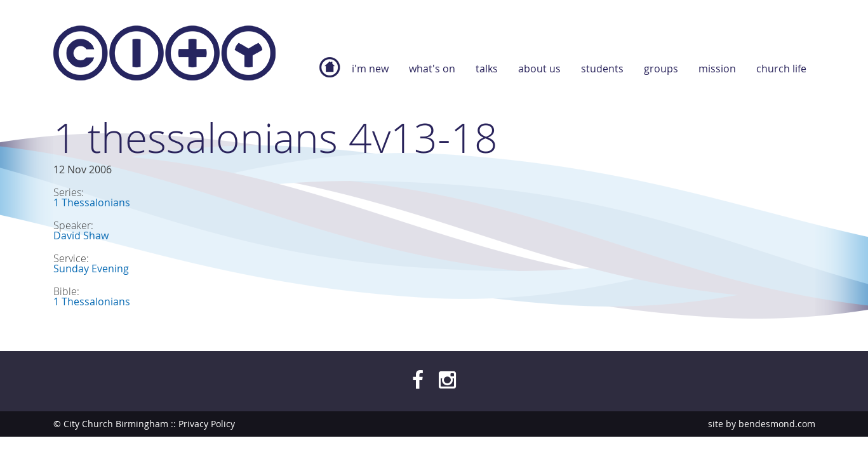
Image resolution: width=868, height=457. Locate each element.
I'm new (370, 69)
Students (602, 69)
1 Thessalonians (92, 202)
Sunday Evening (91, 268)
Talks (487, 69)
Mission (717, 69)
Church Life (781, 69)
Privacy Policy (207, 424)
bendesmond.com (777, 424)
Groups (661, 69)
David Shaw (81, 235)
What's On (432, 69)
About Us (539, 69)
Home (330, 74)
